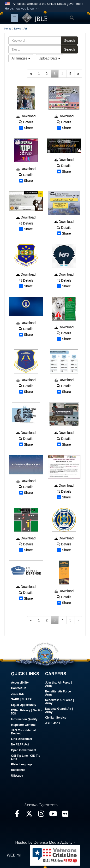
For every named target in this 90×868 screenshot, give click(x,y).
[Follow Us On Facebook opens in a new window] (17, 815)
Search (69, 41)
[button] (22, 9)
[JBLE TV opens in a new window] (53, 815)
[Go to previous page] (31, 74)
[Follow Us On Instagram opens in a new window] (41, 815)
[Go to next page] (78, 74)
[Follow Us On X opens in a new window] (29, 815)
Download (26, 116)
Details (26, 122)
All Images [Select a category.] (21, 58)
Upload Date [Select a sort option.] (50, 58)
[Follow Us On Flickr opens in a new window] (65, 815)
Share (26, 128)
